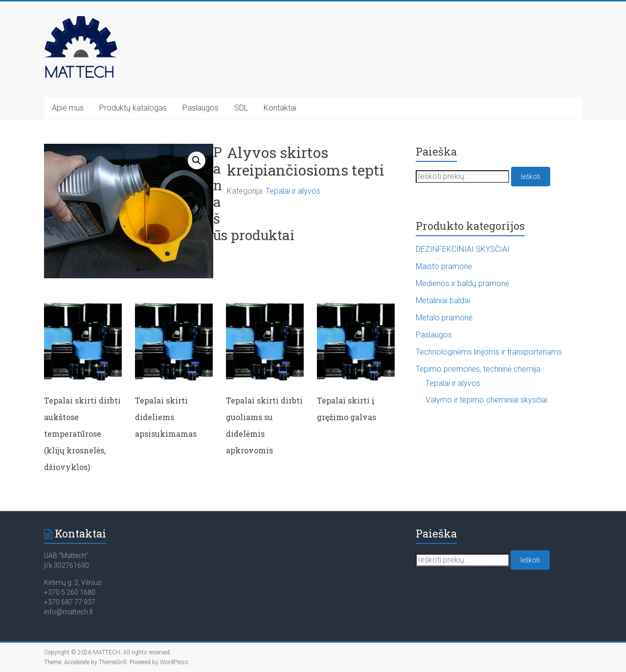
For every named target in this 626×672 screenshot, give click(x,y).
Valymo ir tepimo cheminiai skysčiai (486, 400)
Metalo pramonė (444, 318)
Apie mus (68, 108)
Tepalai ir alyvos (293, 191)
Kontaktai (280, 108)
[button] (197, 160)
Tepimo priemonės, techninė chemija (478, 369)
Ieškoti (531, 177)
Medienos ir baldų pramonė (462, 283)
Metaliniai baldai (443, 301)
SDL (241, 108)
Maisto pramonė (444, 266)
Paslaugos (201, 108)
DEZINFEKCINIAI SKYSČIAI (463, 249)
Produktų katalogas (133, 108)
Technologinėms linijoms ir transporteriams (489, 352)
